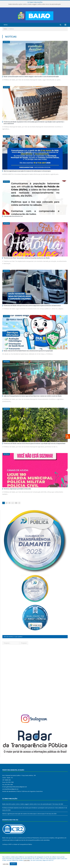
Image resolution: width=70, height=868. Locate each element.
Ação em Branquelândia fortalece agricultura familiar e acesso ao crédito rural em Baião (33, 403)
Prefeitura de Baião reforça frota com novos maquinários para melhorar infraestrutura (32, 312)
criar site (14, 845)
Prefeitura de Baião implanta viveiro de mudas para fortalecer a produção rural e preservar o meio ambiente (34, 130)
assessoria (45, 845)
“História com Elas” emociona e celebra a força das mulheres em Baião (27, 265)
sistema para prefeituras (25, 845)
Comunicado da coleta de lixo (13, 223)
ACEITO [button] (13, 864)
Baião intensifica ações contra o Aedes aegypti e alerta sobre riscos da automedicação (35, 4)
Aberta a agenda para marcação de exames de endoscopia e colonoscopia (27, 178)
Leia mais (27, 860)
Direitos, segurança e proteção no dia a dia (17, 496)
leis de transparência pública (32, 847)
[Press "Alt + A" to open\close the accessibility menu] (68, 436)
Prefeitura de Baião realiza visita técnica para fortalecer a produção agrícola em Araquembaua (34, 450)
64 (16, 510)
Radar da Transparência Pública (23, 851)
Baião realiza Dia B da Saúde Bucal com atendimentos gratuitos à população (28, 358)
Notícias (6, 49)
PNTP (10, 851)
